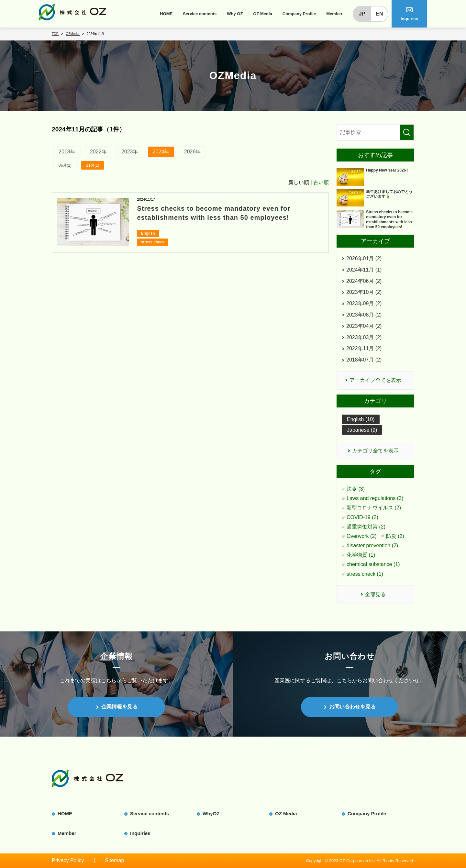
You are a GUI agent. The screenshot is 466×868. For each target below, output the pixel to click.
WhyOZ (211, 813)
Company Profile (299, 14)
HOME (166, 14)
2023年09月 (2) (364, 303)
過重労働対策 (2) (366, 527)
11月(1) (93, 165)
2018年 (67, 152)
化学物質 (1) (361, 555)
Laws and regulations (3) (375, 498)
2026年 (193, 152)
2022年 (98, 152)
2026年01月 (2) (364, 258)
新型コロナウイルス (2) (374, 508)
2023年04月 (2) (364, 326)
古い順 (321, 182)
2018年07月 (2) (364, 360)
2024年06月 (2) (364, 281)
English (148, 233)
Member (334, 14)
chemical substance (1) (373, 564)
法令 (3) (356, 489)
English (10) (361, 419)
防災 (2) (395, 536)
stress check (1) (365, 574)
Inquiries (140, 833)
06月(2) (65, 165)
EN (379, 14)
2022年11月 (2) (364, 348)
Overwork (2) (361, 536)
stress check (153, 242)
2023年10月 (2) (364, 292)
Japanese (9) (362, 430)
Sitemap (115, 860)
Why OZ (235, 14)
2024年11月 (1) (364, 270)
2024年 (161, 152)
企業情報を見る (119, 707)
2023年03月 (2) (364, 337)
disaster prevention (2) (372, 545)
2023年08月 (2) (364, 315)
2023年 (130, 152)
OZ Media (263, 14)
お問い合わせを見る (352, 707)
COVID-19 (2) (362, 517)
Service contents (200, 14)
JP (362, 14)
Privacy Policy (68, 860)
